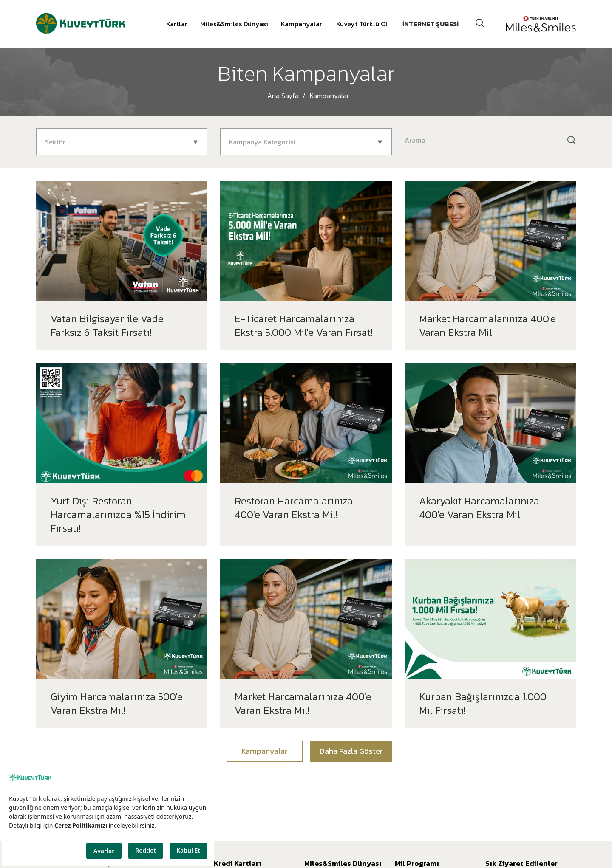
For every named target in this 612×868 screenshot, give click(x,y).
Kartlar (177, 24)
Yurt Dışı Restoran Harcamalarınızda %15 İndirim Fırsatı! (118, 514)
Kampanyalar (302, 24)
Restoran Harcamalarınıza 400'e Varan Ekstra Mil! (294, 508)
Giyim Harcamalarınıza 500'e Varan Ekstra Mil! (117, 703)
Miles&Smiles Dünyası (234, 24)
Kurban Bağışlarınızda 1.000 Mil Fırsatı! (483, 703)
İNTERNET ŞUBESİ (431, 24)
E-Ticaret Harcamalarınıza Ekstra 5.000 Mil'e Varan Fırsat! (303, 325)
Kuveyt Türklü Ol (362, 24)
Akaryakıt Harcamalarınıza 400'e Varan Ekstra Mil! (479, 508)
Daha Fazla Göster (351, 751)
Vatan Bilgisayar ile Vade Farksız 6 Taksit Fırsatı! (107, 325)
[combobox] (122, 142)
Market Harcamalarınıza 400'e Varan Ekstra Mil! (487, 325)
